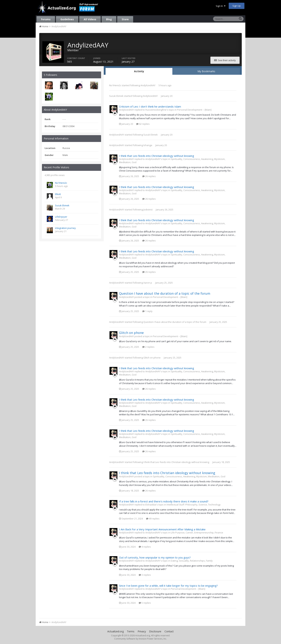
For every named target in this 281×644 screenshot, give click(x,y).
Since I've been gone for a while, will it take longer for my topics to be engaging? (168, 586)
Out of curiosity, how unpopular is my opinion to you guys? (155, 557)
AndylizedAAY (148, 85)
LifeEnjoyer (61, 217)
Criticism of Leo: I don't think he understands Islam (150, 106)
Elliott (58, 194)
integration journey (65, 228)
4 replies (145, 547)
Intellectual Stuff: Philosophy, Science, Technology (194, 505)
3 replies (145, 575)
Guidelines (67, 19)
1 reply (147, 311)
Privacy (142, 631)
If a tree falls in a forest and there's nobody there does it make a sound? (164, 501)
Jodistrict (148, 210)
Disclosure (155, 631)
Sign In (221, 6)
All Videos (90, 19)
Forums (46, 19)
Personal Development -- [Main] (194, 110)
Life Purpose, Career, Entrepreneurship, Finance (197, 533)
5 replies (145, 603)
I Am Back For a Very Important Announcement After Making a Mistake (162, 529)
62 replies (143, 124)
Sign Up (237, 6)
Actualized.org (116, 631)
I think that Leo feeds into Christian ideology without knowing (157, 156)
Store (125, 19)
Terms (131, 631)
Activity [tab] (139, 71)
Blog (109, 19)
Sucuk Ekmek (62, 205)
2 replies (148, 347)
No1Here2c (61, 183)
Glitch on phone (131, 333)
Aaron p (148, 283)
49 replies (153, 519)
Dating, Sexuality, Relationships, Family (192, 561)
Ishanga (148, 145)
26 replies (149, 176)
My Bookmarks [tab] (206, 71)
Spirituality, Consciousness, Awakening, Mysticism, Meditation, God (189, 476)
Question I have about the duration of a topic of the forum (165, 293)
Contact (169, 631)
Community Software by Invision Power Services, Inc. (140, 639)
